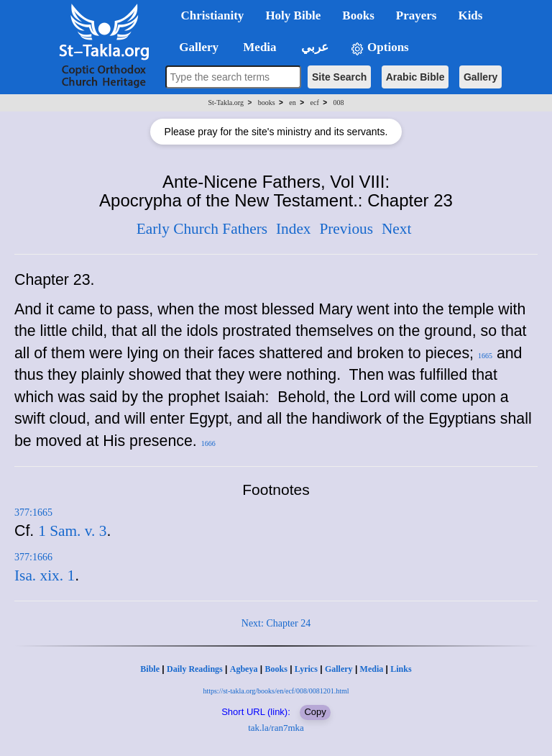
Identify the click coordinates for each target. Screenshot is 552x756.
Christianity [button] (213, 15)
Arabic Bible (415, 77)
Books (276, 669)
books (267, 103)
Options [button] (379, 48)
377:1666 (33, 557)
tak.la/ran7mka (276, 728)
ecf (315, 103)
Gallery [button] (195, 47)
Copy (315, 712)
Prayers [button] (417, 15)
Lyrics (306, 669)
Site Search (339, 77)
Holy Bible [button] (293, 15)
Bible (150, 669)
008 (338, 103)
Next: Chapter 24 (276, 623)
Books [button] (358, 15)
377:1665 (33, 513)
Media (372, 669)
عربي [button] (313, 47)
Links (401, 669)
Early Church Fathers (202, 229)
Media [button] (258, 47)
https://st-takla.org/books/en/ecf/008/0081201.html (276, 691)
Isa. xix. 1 (45, 575)
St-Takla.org (226, 103)
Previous (346, 229)
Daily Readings (195, 669)
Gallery (480, 77)
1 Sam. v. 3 (72, 531)
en (292, 103)
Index (294, 229)
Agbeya (244, 669)
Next (396, 229)
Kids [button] (470, 15)
